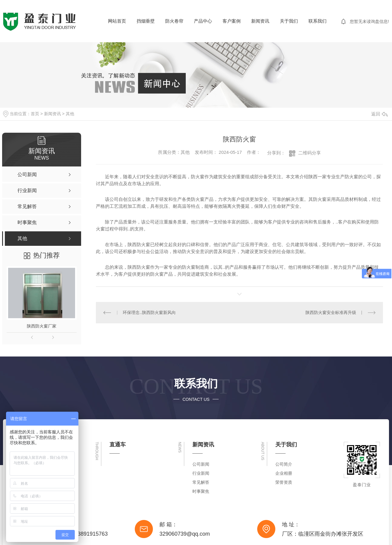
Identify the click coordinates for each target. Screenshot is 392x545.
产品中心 (203, 21)
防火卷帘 (174, 21)
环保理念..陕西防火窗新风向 (149, 312)
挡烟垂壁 (146, 21)
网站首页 (117, 21)
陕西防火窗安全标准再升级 (331, 312)
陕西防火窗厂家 (42, 326)
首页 (35, 114)
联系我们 (318, 21)
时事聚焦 (201, 491)
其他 (70, 114)
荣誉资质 (284, 482)
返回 (379, 114)
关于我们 (289, 21)
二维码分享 (310, 153)
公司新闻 (201, 464)
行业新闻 (201, 473)
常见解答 (201, 482)
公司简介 (284, 464)
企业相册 (284, 473)
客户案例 (232, 21)
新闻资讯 (260, 21)
